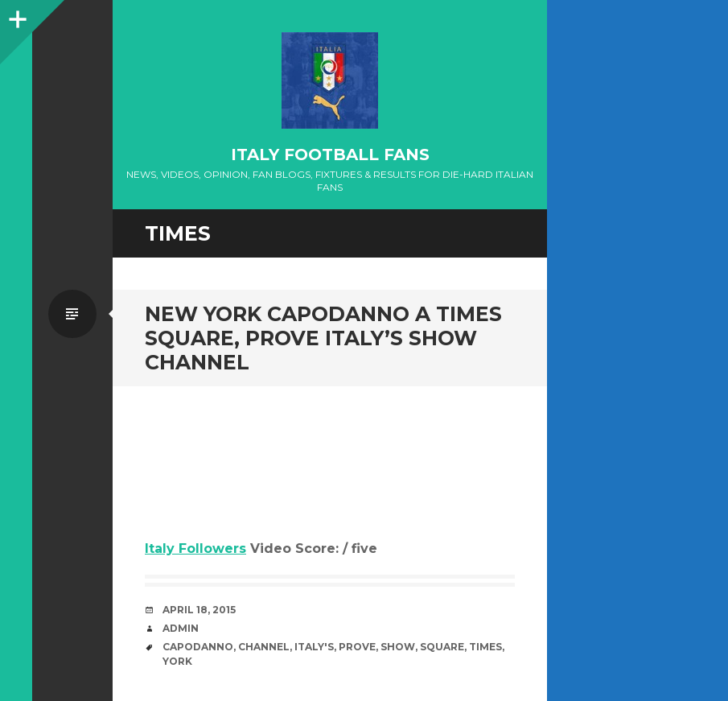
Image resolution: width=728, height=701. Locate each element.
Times (485, 647)
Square (442, 647)
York (177, 661)
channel (264, 647)
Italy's (314, 647)
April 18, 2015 (199, 610)
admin (181, 628)
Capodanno (198, 647)
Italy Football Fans (330, 155)
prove (357, 647)
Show (398, 647)
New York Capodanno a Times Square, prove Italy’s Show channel (323, 338)
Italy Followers (195, 548)
